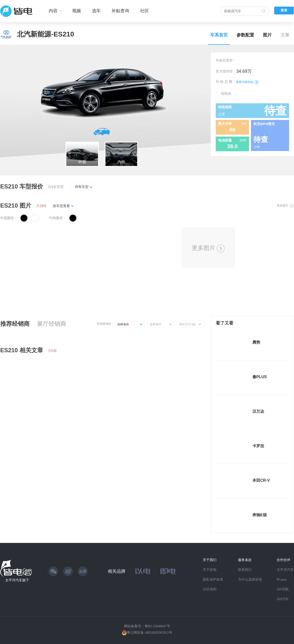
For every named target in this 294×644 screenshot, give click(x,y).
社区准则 (210, 589)
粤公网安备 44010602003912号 (149, 633)
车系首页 (219, 35)
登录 (284, 10)
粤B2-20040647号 (157, 626)
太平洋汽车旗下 (17, 580)
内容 (53, 11)
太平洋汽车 (285, 570)
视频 (77, 11)
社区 (145, 11)
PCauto (282, 580)
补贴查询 (120, 11)
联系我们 (245, 570)
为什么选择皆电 (250, 580)
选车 (96, 11)
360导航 (283, 589)
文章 (285, 35)
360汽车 (283, 599)
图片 (267, 35)
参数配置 (245, 35)
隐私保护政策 (213, 580)
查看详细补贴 (247, 82)
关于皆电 (210, 570)
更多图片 (285, 206)
